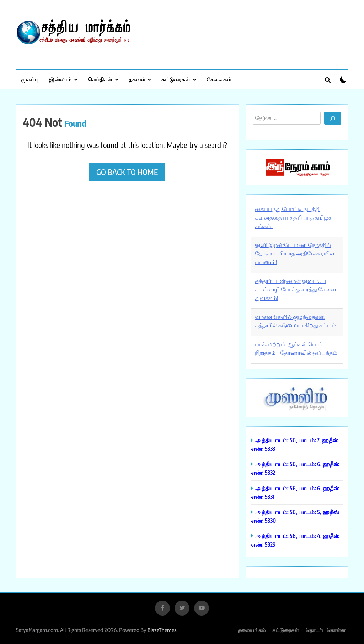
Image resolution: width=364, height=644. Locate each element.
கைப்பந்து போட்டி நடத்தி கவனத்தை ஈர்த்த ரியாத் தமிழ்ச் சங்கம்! (293, 217)
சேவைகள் (219, 79)
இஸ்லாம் (60, 79)
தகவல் (137, 79)
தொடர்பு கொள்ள (326, 630)
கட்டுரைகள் (176, 79)
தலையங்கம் (252, 630)
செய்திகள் (100, 79)
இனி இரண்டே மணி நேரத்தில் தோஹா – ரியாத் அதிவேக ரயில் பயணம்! (295, 253)
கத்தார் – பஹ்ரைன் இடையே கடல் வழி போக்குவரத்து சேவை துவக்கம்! (295, 289)
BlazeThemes (162, 630)
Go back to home (127, 172)
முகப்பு (30, 79)
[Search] (333, 118)
